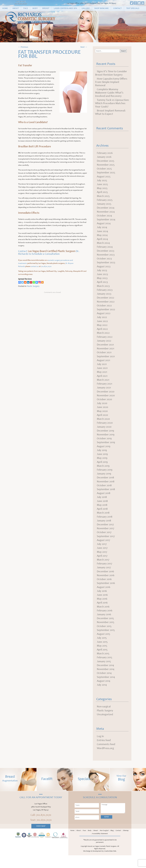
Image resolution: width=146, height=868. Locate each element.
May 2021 (102, 377)
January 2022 (104, 345)
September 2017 (106, 545)
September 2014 (106, 689)
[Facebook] (20, 282)
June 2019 (102, 461)
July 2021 (102, 369)
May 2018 (102, 513)
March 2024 (104, 245)
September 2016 (106, 593)
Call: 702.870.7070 (41, 828)
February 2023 (105, 293)
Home (5, 8)
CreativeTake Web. (110, 864)
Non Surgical (104, 843)
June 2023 (103, 277)
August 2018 (104, 501)
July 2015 (102, 649)
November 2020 (106, 401)
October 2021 (104, 357)
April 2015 (102, 661)
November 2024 (106, 213)
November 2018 (106, 489)
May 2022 (102, 329)
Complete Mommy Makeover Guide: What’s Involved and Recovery (109, 93)
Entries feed (104, 753)
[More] (42, 282)
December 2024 (106, 209)
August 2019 (104, 453)
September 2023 (106, 265)
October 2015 (104, 637)
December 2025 (106, 161)
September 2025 (106, 173)
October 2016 (104, 589)
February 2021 (105, 389)
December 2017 (106, 533)
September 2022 (106, 313)
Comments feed (106, 757)
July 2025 (102, 181)
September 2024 (106, 221)
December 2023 (106, 253)
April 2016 (102, 613)
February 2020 (105, 429)
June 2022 (102, 325)
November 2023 (106, 257)
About (16, 8)
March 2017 (103, 569)
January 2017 (104, 577)
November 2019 (106, 441)
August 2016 (104, 597)
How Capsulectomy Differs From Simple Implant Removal (111, 82)
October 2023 (105, 261)
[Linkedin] (28, 282)
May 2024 (102, 237)
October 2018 (104, 493)
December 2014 (106, 677)
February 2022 (105, 341)
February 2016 (105, 621)
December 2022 (106, 301)
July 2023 (102, 273)
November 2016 (106, 585)
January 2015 (104, 673)
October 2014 (104, 685)
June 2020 (103, 413)
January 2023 (104, 297)
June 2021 (102, 373)
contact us (35, 266)
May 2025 (102, 189)
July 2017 (102, 553)
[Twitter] (22, 282)
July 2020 (102, 409)
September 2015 (106, 641)
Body (35, 8)
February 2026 (105, 153)
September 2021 (106, 361)
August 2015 (104, 645)
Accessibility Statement (100, 846)
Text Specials (133, 8)
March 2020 (104, 425)
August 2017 (104, 549)
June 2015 (102, 653)
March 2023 (104, 289)
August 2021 (104, 365)
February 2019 (105, 477)
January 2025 (104, 205)
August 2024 (104, 225)
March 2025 (104, 197)
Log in (100, 749)
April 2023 (103, 285)
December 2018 (106, 485)
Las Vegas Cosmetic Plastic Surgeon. (105, 859)
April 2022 (102, 333)
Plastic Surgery (33, 286)
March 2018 (103, 521)
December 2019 (106, 437)
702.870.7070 (21, 4)
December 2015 (106, 629)
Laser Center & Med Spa (65, 8)
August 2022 (104, 317)
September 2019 (106, 449)
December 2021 (106, 349)
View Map (41, 839)
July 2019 (102, 457)
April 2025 (103, 193)
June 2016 (102, 605)
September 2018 (106, 497)
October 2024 (105, 217)
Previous (23, 47)
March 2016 (103, 617)
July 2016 (102, 601)
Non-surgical (104, 719)
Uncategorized (105, 727)
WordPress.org (105, 761)
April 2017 (102, 565)
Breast (46, 8)
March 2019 (103, 473)
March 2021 (103, 385)
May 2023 (102, 281)
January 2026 (104, 157)
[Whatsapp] (34, 282)
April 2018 (102, 517)
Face (26, 8)
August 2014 (104, 693)
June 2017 (102, 557)
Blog (112, 843)
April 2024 (103, 241)
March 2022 (103, 337)
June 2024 (103, 233)
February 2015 (105, 669)
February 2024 (105, 249)
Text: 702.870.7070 (41, 833)
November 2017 (106, 537)
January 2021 (104, 393)
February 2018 (105, 525)
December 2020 (106, 397)
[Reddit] (25, 282)
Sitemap (126, 843)
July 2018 (102, 505)
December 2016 (106, 581)
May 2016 (102, 609)
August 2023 (104, 269)
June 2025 (103, 185)
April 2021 (102, 381)
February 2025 (105, 201)
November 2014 (106, 681)
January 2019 (104, 481)
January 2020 (104, 433)
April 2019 (102, 469)
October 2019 (104, 445)
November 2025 (106, 165)
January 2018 (104, 529)
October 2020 (105, 405)
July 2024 (102, 229)
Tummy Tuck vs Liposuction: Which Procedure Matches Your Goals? (112, 104)
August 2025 (104, 177)
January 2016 (104, 625)
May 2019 (102, 465)
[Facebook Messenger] (37, 282)
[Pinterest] (31, 282)
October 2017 (104, 541)
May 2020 (102, 417)
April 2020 (103, 421)
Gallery (86, 8)
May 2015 (102, 657)
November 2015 (106, 633)
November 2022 (106, 305)
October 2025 (105, 169)
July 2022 (102, 321)
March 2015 (103, 665)
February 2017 (105, 573)
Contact (117, 8)
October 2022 (105, 309)
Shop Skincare (101, 8)
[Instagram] (40, 282)
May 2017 (102, 561)
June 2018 (102, 509)
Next (84, 47)
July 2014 (102, 697)
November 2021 (106, 353)
